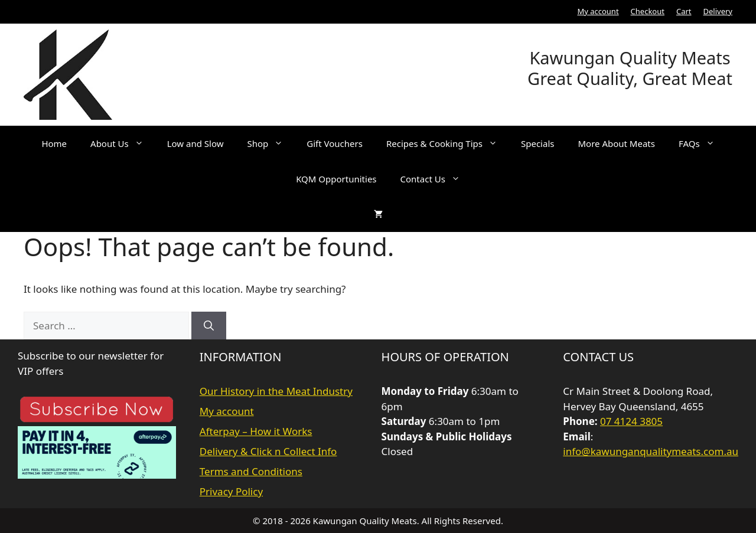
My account (598, 11)
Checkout (648, 11)
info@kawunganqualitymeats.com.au (651, 451)
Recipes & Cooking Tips (448, 143)
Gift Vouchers (335, 143)
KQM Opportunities (336, 179)
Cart (684, 11)
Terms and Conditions (251, 471)
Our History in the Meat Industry (276, 391)
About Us (123, 143)
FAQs (703, 143)
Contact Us (436, 179)
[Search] (209, 326)
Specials (537, 143)
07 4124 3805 (631, 421)
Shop (271, 143)
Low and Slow (195, 143)
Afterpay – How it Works (256, 431)
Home (54, 143)
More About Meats (616, 143)
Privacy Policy (231, 491)
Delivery (718, 11)
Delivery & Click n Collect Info (268, 451)
